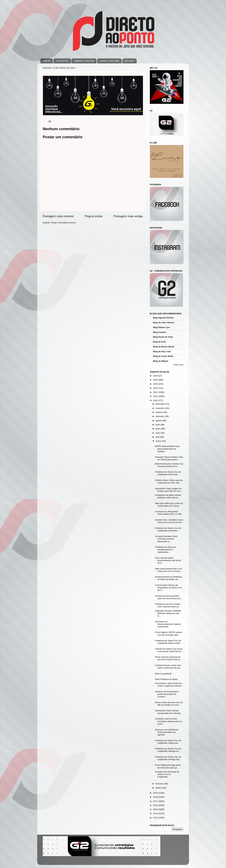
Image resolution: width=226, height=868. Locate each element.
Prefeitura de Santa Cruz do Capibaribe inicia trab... (168, 473)
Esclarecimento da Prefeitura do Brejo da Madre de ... (169, 578)
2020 (156, 400)
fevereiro (160, 784)
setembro (160, 416)
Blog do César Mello (163, 356)
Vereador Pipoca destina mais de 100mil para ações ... (169, 458)
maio (158, 433)
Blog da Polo (160, 342)
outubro (160, 412)
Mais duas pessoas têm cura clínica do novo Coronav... (168, 570)
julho (158, 425)
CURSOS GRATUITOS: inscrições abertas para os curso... (169, 721)
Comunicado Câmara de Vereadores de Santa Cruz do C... (169, 588)
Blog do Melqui (161, 361)
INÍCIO (47, 61)
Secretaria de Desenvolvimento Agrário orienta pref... (168, 624)
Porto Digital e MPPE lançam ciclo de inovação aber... (169, 634)
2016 (156, 805)
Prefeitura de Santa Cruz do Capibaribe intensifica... (168, 529)
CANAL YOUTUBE (109, 61)
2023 (156, 388)
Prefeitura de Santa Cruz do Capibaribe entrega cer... (168, 750)
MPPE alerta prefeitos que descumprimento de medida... (167, 449)
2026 (156, 376)
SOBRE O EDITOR (84, 61)
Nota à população (163, 674)
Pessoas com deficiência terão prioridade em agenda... (167, 732)
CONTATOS (62, 61)
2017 (156, 801)
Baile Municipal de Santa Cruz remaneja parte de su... (169, 465)
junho (159, 429)
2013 (156, 818)
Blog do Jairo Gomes (164, 323)
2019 (156, 793)
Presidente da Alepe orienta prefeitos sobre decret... (168, 496)
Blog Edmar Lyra (162, 327)
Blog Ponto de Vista (163, 337)
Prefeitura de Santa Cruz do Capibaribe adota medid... (168, 642)
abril (158, 437)
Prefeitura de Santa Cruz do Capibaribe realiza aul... (168, 742)
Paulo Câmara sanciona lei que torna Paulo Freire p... (168, 658)
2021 (156, 396)
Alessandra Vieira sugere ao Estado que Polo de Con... (169, 490)
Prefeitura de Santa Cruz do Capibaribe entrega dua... (168, 758)
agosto (159, 421)
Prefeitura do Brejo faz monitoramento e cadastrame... (165, 550)
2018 (156, 797)
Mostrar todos (179, 365)
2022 (156, 392)
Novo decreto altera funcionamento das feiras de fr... (168, 560)
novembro (161, 408)
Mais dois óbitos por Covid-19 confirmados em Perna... (169, 505)
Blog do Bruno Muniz (164, 347)
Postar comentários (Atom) (63, 223)
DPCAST (129, 61)
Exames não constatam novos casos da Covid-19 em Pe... (169, 521)
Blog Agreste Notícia (163, 318)
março (159, 441)
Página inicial (94, 216)
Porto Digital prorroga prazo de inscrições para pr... (168, 766)
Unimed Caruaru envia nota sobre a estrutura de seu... (169, 667)
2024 (156, 384)
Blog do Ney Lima (162, 351)
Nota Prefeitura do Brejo (166, 679)
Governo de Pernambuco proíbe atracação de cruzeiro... (167, 694)
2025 (156, 380)
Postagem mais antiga (128, 216)
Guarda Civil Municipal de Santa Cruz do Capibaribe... (167, 774)
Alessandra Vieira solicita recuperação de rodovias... (169, 712)
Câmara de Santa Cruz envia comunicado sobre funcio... (169, 650)
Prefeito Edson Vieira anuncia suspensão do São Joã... (169, 481)
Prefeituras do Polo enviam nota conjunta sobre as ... (168, 605)
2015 (156, 809)
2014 (156, 813)
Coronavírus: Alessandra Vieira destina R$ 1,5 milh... (169, 513)
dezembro (161, 404)
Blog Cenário (160, 332)
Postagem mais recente (58, 216)
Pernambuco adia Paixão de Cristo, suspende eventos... (169, 685)
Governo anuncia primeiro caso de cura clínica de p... (169, 597)
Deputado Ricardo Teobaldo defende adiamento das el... (168, 613)
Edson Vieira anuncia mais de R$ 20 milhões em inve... (169, 704)
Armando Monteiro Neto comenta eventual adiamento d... (166, 539)
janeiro (159, 788)
